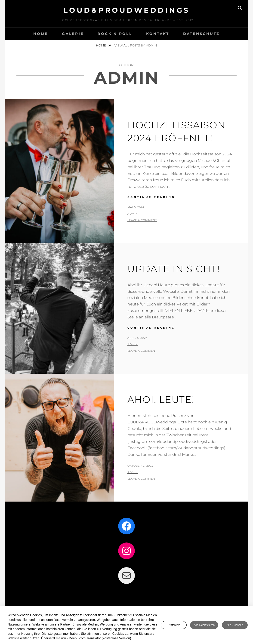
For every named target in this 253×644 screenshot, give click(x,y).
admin (133, 214)
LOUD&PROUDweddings (127, 10)
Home (101, 45)
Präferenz (174, 626)
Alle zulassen (235, 626)
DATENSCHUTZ (201, 34)
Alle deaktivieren (204, 626)
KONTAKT (158, 34)
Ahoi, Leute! (161, 399)
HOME (41, 34)
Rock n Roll (115, 34)
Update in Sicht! (174, 269)
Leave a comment (142, 220)
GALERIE (73, 34)
